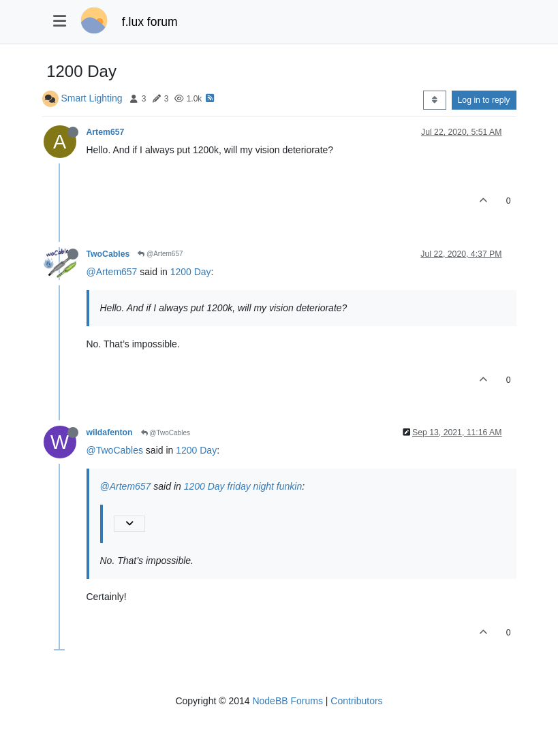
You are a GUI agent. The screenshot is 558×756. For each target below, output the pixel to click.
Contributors (356, 701)
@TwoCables (166, 433)
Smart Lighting (91, 98)
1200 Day (191, 272)
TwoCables (108, 254)
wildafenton (110, 432)
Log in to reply (484, 100)
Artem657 (106, 132)
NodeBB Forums (287, 701)
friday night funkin (265, 486)
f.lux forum (150, 22)
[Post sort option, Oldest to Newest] (434, 100)
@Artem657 (160, 254)
